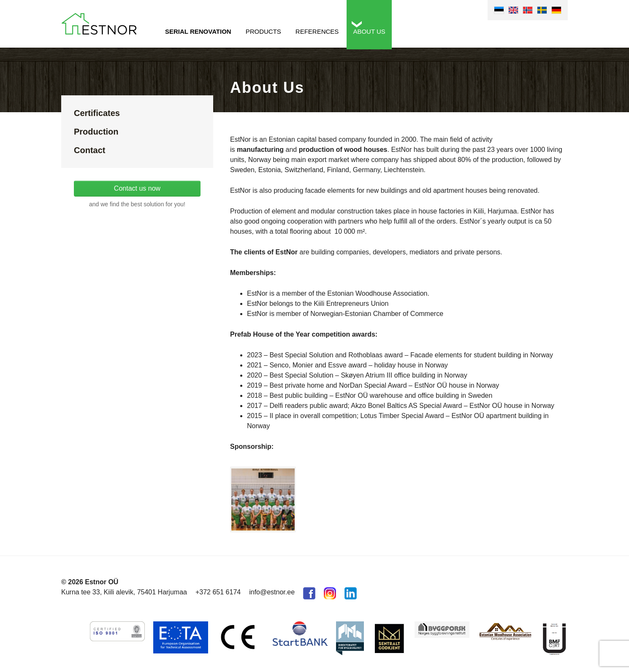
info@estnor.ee (272, 592)
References (317, 31)
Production (96, 132)
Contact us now (137, 188)
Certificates (97, 113)
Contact (89, 150)
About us (369, 31)
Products (263, 31)
